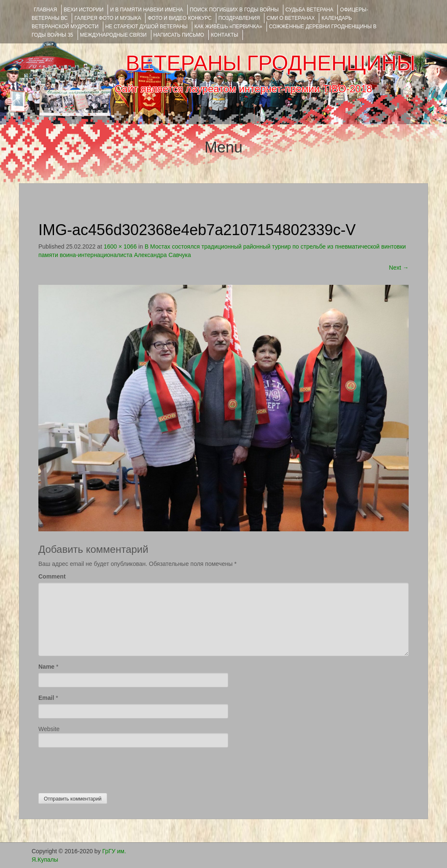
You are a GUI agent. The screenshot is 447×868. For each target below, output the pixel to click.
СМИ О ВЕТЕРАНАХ (291, 18)
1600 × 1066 (120, 246)
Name (46, 667)
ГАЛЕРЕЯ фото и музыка (108, 18)
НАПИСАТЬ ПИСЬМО (179, 35)
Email (46, 698)
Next (399, 268)
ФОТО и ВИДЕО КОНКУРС (179, 18)
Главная (45, 10)
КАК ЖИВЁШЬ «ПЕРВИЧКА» (228, 27)
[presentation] (102, 768)
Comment (52, 576)
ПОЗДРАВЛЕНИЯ (239, 18)
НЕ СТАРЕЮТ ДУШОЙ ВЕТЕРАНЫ (147, 27)
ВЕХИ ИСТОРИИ (83, 10)
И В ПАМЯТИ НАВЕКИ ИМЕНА (147, 10)
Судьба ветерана (310, 10)
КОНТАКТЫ (225, 35)
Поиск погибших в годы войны (234, 10)
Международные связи (113, 35)
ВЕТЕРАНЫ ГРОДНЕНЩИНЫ (271, 63)
